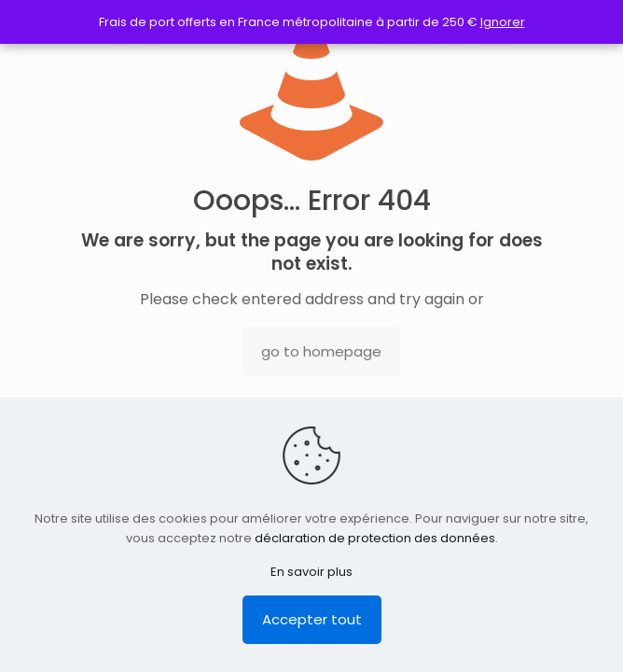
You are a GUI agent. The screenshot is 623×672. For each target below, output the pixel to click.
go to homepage (321, 351)
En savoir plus (311, 572)
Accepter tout (312, 619)
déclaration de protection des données (375, 538)
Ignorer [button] (503, 22)
